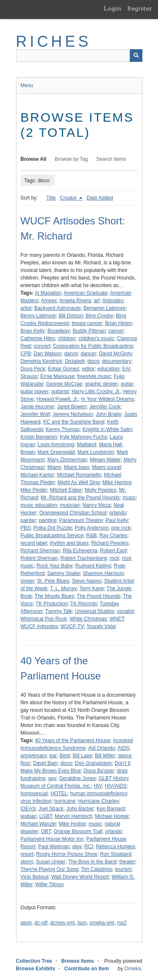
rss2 (122, 923)
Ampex (49, 301)
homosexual (34, 794)
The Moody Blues (54, 596)
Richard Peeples (110, 543)
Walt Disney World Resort (80, 877)
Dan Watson (48, 354)
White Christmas (88, 619)
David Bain (46, 763)
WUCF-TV (72, 626)
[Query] (79, 56)
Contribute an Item (87, 969)
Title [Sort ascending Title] (51, 198)
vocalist (126, 611)
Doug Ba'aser (99, 771)
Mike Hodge (72, 824)
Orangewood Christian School (73, 513)
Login (112, 8)
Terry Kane (92, 589)
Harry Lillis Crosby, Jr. (96, 391)
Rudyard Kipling (93, 566)
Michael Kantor (37, 475)
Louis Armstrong (56, 445)
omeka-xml (102, 923)
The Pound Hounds (98, 596)
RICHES (54, 41)
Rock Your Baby (55, 566)
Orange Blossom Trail (78, 831)
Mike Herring (117, 482)
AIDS (123, 748)
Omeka (133, 969)
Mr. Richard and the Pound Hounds (80, 498)
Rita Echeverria (80, 551)
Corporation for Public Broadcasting (93, 346)
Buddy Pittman (89, 331)
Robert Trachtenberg (83, 558)
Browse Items (78, 961)
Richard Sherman (40, 551)
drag (122, 771)
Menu (27, 85)
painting (48, 520)
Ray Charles (113, 535)
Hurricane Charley (98, 801)
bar (53, 756)
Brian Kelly (33, 331)
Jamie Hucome (37, 407)
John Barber (80, 809)
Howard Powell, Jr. (58, 399)
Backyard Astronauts (57, 308)
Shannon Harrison (103, 573)
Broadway (59, 331)
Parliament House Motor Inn (52, 839)
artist (26, 308)
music (129, 498)
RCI (89, 847)
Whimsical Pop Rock (44, 619)
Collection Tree (34, 961)
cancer (116, 331)
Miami (54, 467)
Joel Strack (51, 809)
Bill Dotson (71, 316)
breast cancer (87, 323)
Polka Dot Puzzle (52, 528)
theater (127, 862)
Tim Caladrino (96, 869)
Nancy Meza (97, 505)
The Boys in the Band (92, 862)
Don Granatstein (93, 763)
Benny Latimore (38, 316)
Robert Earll (113, 551)
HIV (98, 786)
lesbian (29, 816)
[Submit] (136, 56)
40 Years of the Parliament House (73, 740)
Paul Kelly (116, 520)
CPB (26, 354)
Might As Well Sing (79, 482)
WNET (117, 619)
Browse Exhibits (36, 969)
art (97, 301)
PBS (26, 528)
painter (28, 520)
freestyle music (94, 376)
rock (114, 558)
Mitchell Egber (66, 490)
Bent (65, 756)
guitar (127, 384)
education (108, 369)
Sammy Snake (64, 573)
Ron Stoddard (115, 854)
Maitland (87, 445)
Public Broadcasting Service (52, 535)
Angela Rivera (75, 301)
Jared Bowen (72, 407)
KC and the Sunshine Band (74, 422)
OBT (46, 831)
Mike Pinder (34, 490)
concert (42, 346)
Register (140, 8)
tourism (123, 869)
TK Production (51, 604)
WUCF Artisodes (39, 626)
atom (26, 923)
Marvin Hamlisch (74, 816)
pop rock (121, 528)
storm (27, 862)
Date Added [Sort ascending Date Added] (100, 198)
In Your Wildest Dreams (108, 399)
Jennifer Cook (105, 407)
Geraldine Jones (77, 778)
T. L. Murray (63, 589)
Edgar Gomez (64, 369)
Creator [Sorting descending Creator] (69, 198)
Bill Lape (83, 756)
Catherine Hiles (38, 338)
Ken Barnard (111, 809)
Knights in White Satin (107, 429)
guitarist (60, 391)
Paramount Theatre (81, 520)
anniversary (34, 756)
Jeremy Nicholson (73, 414)
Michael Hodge (112, 816)
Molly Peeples (100, 490)
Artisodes (113, 301)
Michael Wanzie (38, 824)
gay (52, 778)
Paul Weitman (54, 847)
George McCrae (64, 384)
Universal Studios (95, 611)
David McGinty (115, 354)
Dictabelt (75, 361)
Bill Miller (105, 756)
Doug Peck (33, 369)
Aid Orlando (101, 748)
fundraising (33, 778)
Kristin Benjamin (39, 437)
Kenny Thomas (63, 429)
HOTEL (59, 794)
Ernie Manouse (58, 376)
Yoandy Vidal (101, 626)
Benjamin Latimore (104, 308)
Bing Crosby (99, 316)
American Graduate (86, 293)
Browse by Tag (71, 159)
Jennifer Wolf (35, 414)
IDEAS (28, 809)
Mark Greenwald (56, 452)
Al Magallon (48, 293)
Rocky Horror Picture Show (67, 854)
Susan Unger (51, 862)
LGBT (46, 816)
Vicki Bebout (35, 877)
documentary (116, 361)
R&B (92, 535)
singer (28, 581)
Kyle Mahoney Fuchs (83, 437)
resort (27, 854)
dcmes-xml (62, 923)
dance (71, 354)
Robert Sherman (39, 558)
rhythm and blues (69, 543)
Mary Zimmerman (67, 460)
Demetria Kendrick (42, 361)
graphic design (101, 384)
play (77, 847)
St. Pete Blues (53, 581)
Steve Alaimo (87, 581)
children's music (96, 338)
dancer (89, 354)
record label (34, 543)
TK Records (84, 604)
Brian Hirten (118, 323)
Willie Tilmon (50, 884)
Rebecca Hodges (115, 847)
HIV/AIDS (116, 786)
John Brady (108, 414)
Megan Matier (105, 460)
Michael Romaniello (79, 475)
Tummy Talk (59, 611)
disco (93, 361)
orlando (118, 513)
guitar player (35, 391)
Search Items (111, 159)
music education (39, 505)
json (82, 923)
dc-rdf (41, 923)
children (67, 338)
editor (88, 369)
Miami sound (107, 467)
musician (70, 505)
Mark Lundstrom (96, 452)
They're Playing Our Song (50, 869)
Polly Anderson (91, 528)
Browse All (34, 159)
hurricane (65, 801)
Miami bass (76, 467)
